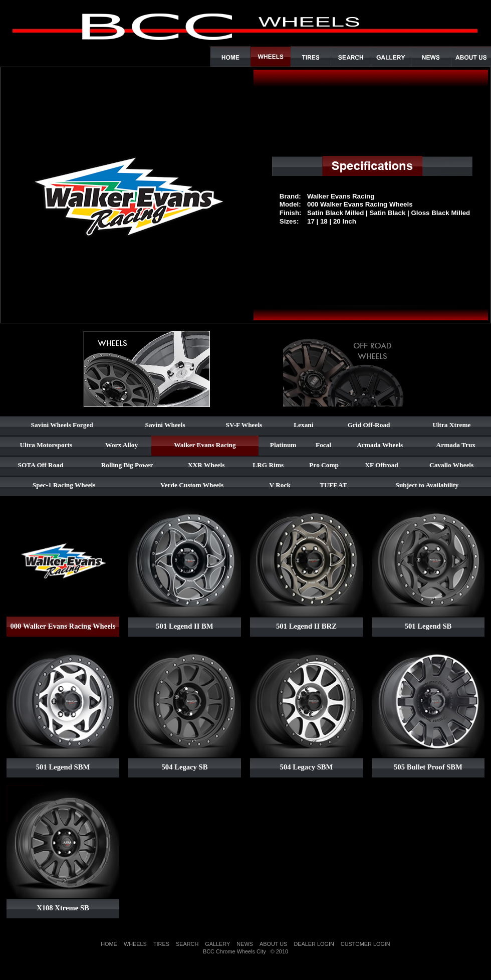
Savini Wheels (165, 425)
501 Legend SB (428, 626)
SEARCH (187, 944)
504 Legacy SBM (307, 767)
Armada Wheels (380, 445)
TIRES (161, 944)
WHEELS (135, 944)
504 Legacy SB (184, 767)
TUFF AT (333, 485)
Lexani (303, 425)
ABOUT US (273, 944)
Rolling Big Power (127, 465)
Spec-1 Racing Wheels (64, 485)
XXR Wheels (206, 465)
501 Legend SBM (63, 767)
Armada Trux (456, 445)
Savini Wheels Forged (62, 425)
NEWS (245, 944)
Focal (323, 445)
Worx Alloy (121, 445)
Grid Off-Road (369, 425)
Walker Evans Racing (205, 445)
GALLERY (217, 944)
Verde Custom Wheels (192, 485)
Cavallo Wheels (451, 465)
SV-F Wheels (244, 425)
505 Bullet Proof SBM (428, 767)
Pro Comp (324, 465)
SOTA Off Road (41, 465)
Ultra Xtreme (451, 425)
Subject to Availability (427, 485)
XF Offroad (381, 465)
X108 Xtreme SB (63, 908)
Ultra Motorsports (46, 445)
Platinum (283, 445)
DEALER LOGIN (314, 944)
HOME (109, 944)
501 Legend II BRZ (306, 626)
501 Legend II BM (184, 626)
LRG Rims (268, 465)
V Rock (280, 485)
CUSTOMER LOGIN (365, 944)
